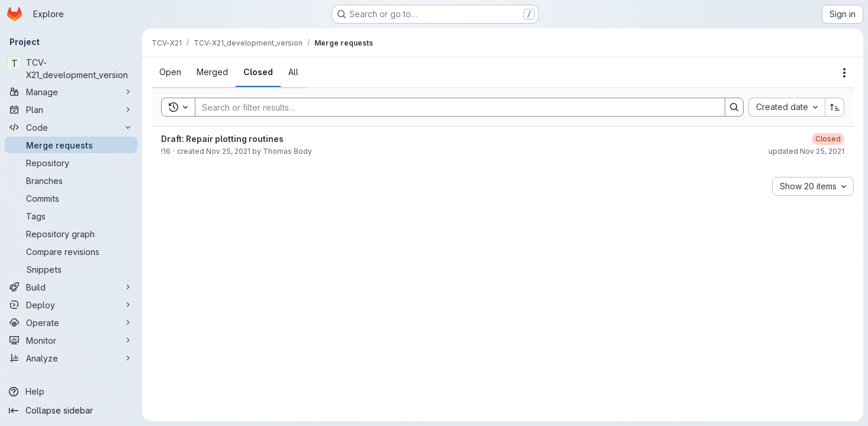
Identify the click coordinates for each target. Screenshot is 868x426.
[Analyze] (71, 358)
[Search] (454, 107)
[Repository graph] (71, 234)
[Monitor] (71, 340)
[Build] (71, 287)
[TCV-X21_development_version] (71, 69)
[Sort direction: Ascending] (835, 107)
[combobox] (787, 107)
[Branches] (71, 180)
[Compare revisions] (71, 251)
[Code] (71, 127)
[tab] (170, 72)
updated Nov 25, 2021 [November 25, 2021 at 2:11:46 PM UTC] (806, 151)
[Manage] (71, 92)
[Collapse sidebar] (71, 411)
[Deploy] (71, 305)
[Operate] (71, 322)
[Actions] (844, 73)
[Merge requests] (71, 145)
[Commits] (71, 198)
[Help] (71, 392)
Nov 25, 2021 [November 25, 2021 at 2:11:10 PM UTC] (228, 151)
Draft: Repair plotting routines (222, 139)
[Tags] (71, 216)
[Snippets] (71, 269)
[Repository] (71, 163)
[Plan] (71, 109)
